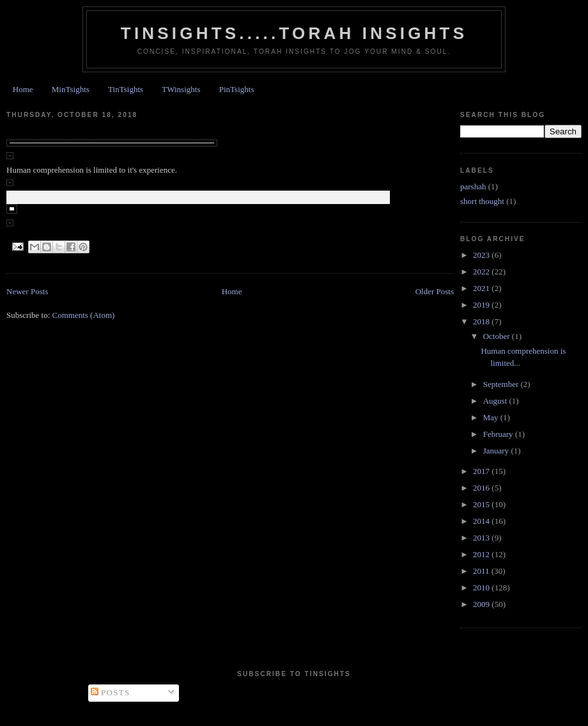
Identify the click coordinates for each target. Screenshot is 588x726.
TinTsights (126, 89)
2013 (482, 538)
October (498, 336)
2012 (482, 554)
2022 (482, 272)
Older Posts (435, 291)
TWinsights (181, 89)
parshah (473, 186)
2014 (482, 521)
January (497, 451)
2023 (482, 255)
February (499, 434)
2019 (482, 305)
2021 (482, 288)
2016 (482, 488)
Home (23, 89)
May (492, 417)
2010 (482, 588)
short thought (482, 201)
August (496, 401)
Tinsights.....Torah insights (294, 33)
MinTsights (71, 89)
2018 (482, 321)
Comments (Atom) (84, 315)
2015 (482, 504)
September (502, 384)
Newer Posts (27, 291)
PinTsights (237, 89)
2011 (482, 571)
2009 (482, 604)
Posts (111, 692)
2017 (482, 471)
